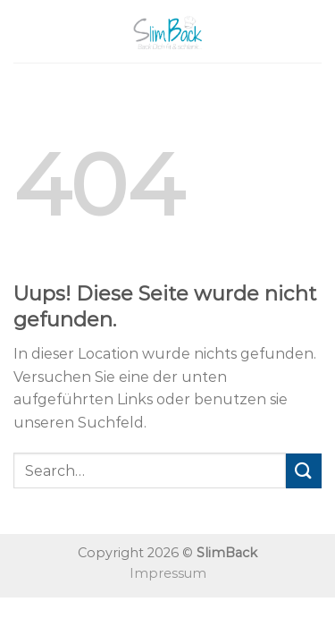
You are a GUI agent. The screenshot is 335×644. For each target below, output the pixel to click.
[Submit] (304, 471)
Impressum (168, 573)
